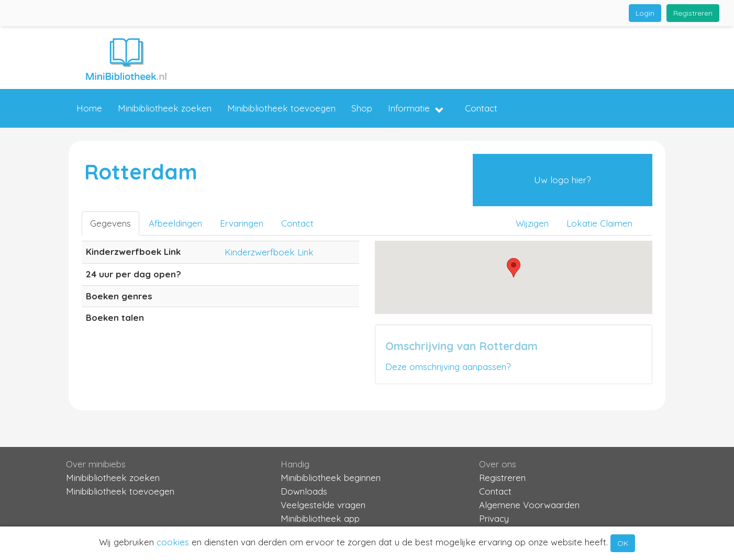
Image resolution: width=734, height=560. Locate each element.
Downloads (304, 491)
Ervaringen (242, 223)
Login (645, 13)
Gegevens (110, 223)
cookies (173, 542)
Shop (362, 108)
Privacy (494, 518)
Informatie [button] (416, 109)
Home (89, 108)
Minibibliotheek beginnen (331, 478)
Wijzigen (532, 223)
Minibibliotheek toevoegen (281, 108)
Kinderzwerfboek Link (269, 252)
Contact (481, 108)
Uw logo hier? (562, 180)
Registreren (693, 13)
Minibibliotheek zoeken (165, 108)
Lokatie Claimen (599, 223)
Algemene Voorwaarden (529, 505)
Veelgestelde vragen (323, 505)
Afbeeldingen (175, 223)
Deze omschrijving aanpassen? (448, 367)
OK (623, 543)
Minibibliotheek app (320, 518)
